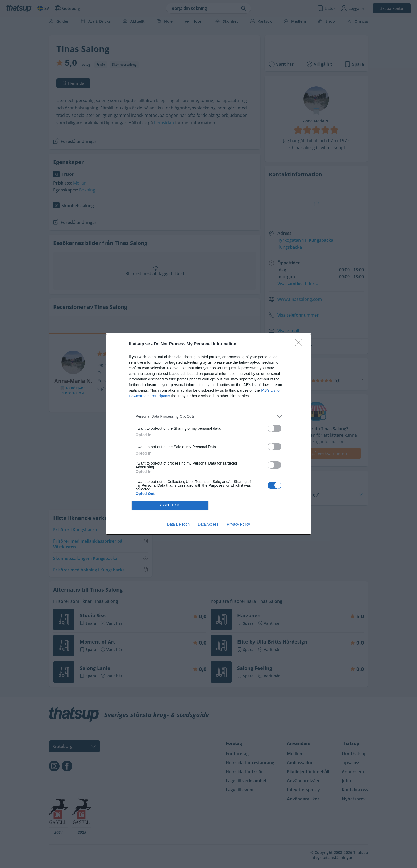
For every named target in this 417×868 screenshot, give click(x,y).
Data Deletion (178, 524)
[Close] (301, 344)
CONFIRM (170, 505)
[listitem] (208, 417)
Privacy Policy (238, 524)
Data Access (208, 524)
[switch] (274, 428)
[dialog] (208, 434)
